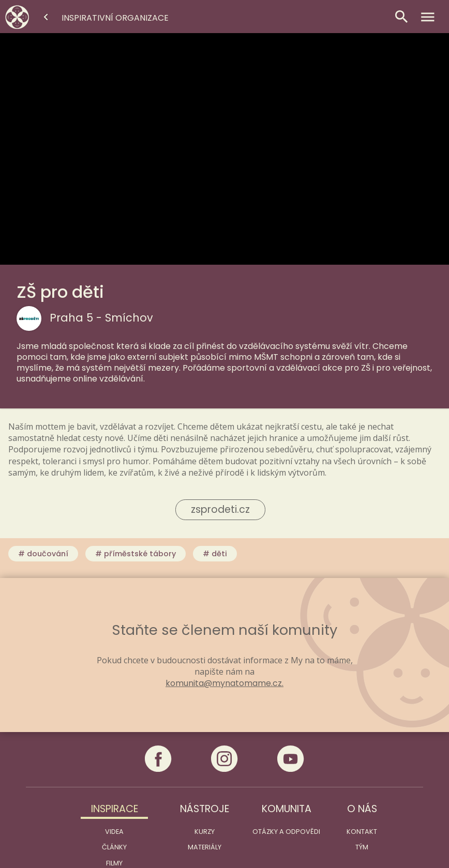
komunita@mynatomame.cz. (224, 683)
